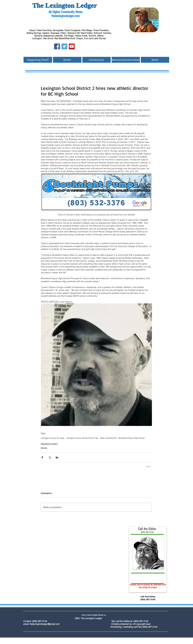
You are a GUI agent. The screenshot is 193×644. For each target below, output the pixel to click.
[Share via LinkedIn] (57, 457)
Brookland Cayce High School (132, 438)
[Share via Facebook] (42, 457)
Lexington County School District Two (82, 438)
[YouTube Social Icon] (72, 46)
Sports (44, 448)
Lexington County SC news (53, 438)
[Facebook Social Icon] (57, 46)
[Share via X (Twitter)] (50, 457)
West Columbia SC (108, 438)
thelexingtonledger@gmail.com (44, 624)
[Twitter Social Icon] (64, 46)
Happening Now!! (49, 444)
